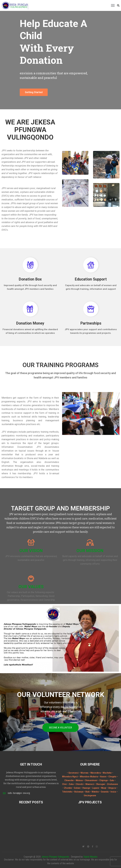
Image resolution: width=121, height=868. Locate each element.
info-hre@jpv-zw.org (19, 793)
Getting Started (34, 92)
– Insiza (113, 792)
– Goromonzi (73, 773)
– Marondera (95, 773)
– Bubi (87, 792)
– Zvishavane (112, 784)
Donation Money (30, 323)
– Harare (102, 777)
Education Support (91, 279)
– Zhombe (67, 788)
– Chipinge (103, 780)
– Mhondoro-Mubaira (88, 777)
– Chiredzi (79, 784)
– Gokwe (77, 788)
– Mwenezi (89, 784)
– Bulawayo (78, 792)
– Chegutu (112, 777)
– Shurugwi (100, 784)
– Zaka (71, 784)
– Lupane (95, 788)
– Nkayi (103, 788)
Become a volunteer (60, 728)
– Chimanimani (90, 780)
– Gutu (111, 780)
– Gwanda (104, 792)
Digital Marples (90, 857)
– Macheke (106, 773)
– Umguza (111, 788)
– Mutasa (79, 780)
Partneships (91, 323)
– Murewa (84, 773)
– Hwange (86, 788)
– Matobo (95, 792)
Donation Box (30, 279)
